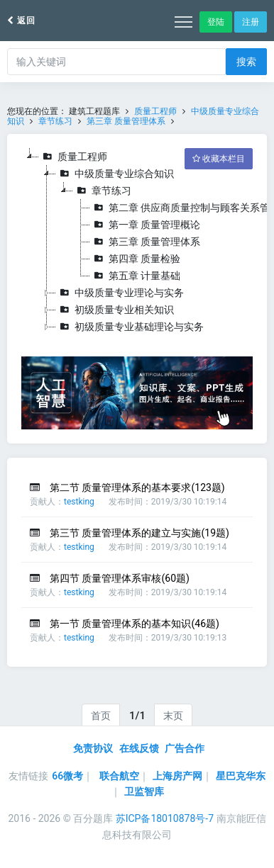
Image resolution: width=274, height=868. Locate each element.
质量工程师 (155, 111)
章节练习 (55, 121)
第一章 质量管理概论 (145, 225)
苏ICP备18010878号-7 (165, 818)
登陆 (216, 22)
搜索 (246, 62)
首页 (101, 716)
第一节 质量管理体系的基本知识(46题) (135, 624)
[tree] (137, 242)
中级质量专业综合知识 (115, 174)
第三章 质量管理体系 (126, 121)
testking (79, 502)
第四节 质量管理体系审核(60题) (120, 578)
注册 (251, 22)
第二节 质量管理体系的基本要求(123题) (137, 487)
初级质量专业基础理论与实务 (130, 327)
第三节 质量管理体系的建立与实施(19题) (139, 533)
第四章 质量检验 (135, 259)
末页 (173, 716)
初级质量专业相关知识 (115, 310)
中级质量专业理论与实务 (120, 293)
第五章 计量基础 (135, 276)
